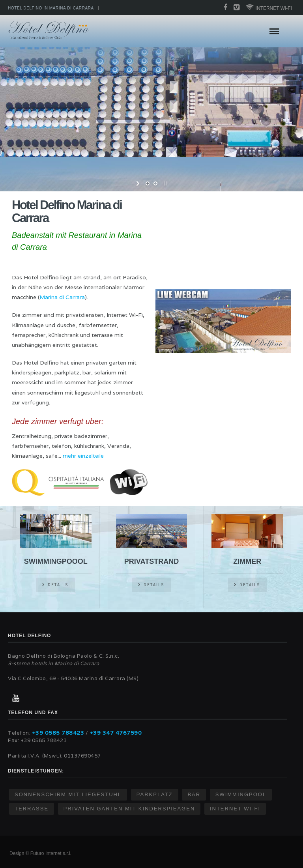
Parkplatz (155, 794)
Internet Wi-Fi (235, 809)
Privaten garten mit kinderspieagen (129, 809)
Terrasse (32, 809)
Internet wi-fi (269, 7)
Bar (194, 794)
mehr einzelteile (83, 456)
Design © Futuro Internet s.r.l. (40, 853)
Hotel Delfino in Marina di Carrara (51, 8)
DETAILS (58, 585)
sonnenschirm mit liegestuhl (68, 794)
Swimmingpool (241, 794)
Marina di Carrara (62, 297)
